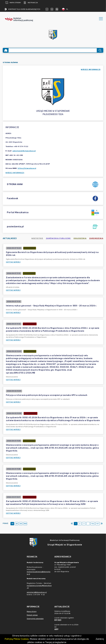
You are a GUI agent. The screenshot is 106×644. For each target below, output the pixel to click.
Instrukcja (31, 3)
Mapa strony (13, 3)
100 (25, 524)
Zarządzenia (96, 238)
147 (98, 524)
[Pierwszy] (72, 524)
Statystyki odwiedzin (35, 619)
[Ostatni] (102, 524)
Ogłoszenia (80, 238)
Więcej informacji (15, 173)
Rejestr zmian (32, 615)
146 (93, 524)
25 (17, 524)
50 (21, 524)
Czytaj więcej (13, 262)
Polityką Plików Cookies (17, 639)
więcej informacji (91, 69)
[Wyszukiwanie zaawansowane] (53, 50)
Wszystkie (37, 238)
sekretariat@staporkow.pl (24, 151)
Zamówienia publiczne (58, 238)
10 (12, 524)
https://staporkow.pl (27, 168)
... (88, 524)
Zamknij (100, 639)
